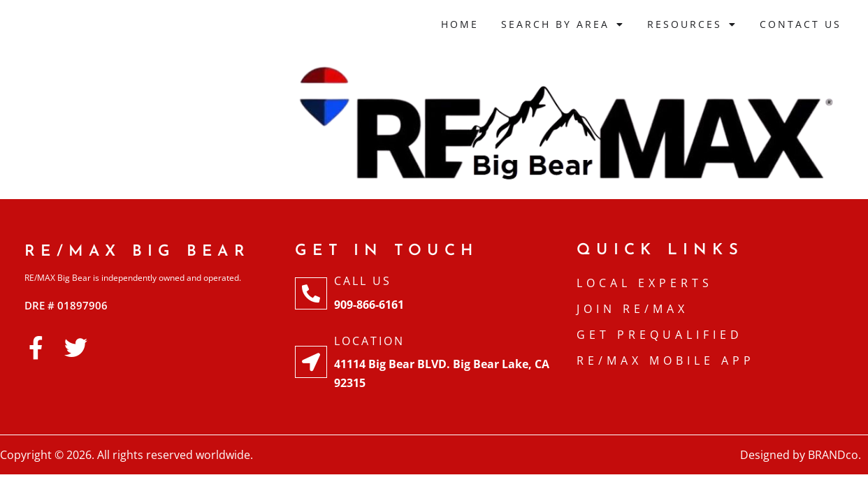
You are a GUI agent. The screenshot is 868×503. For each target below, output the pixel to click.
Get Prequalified (660, 335)
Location (369, 341)
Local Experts (645, 283)
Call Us (363, 281)
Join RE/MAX (632, 309)
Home (460, 24)
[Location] (311, 362)
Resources (692, 24)
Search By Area (563, 24)
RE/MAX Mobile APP (666, 360)
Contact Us (801, 24)
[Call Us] (311, 293)
